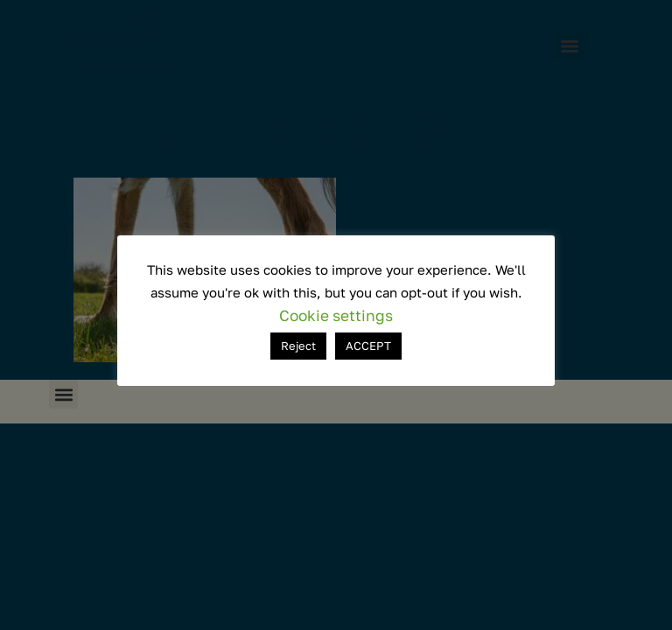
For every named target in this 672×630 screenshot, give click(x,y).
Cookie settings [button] (336, 315)
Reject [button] (298, 346)
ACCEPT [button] (368, 346)
